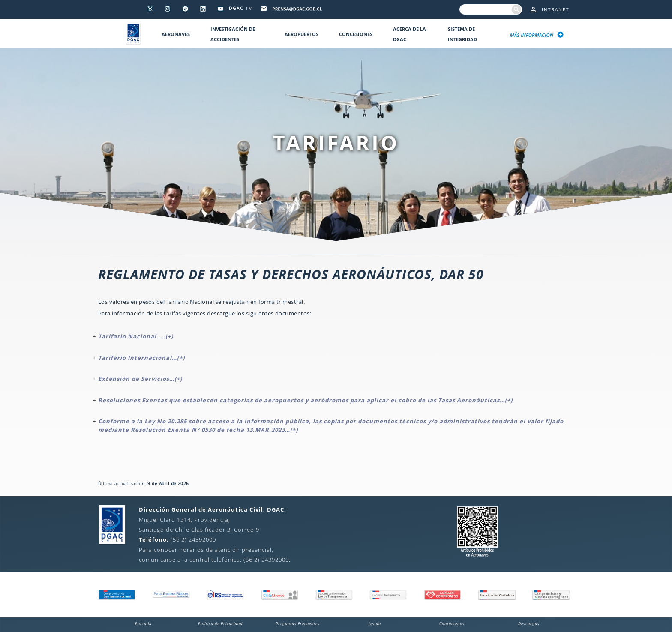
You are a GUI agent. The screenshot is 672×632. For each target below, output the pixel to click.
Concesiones (356, 34)
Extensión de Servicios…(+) (140, 379)
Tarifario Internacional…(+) (141, 358)
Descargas (529, 624)
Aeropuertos (301, 34)
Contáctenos (452, 624)
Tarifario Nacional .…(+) (136, 336)
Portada (143, 624)
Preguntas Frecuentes (298, 624)
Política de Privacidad (220, 624)
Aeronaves (176, 34)
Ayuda (375, 624)
